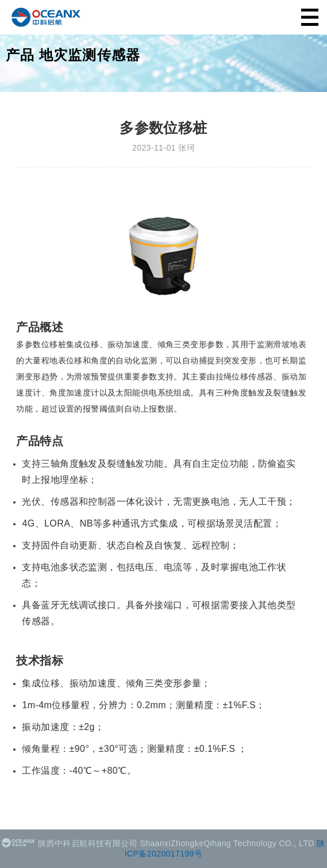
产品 (20, 55)
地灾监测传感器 (90, 55)
